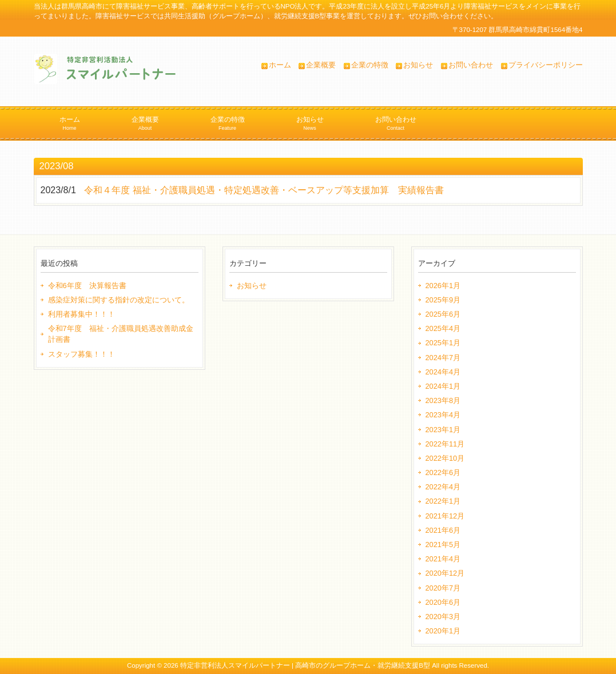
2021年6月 (443, 530)
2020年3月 (443, 617)
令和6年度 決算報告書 (87, 286)
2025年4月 (443, 328)
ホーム (280, 65)
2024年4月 (443, 372)
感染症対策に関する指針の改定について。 (119, 300)
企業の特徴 (370, 65)
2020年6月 (443, 602)
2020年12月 (445, 573)
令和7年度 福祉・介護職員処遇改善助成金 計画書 (123, 334)
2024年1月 (443, 386)
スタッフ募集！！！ (82, 354)
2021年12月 (445, 516)
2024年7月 (443, 358)
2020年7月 (443, 588)
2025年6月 (443, 314)
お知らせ (418, 65)
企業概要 (321, 65)
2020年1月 (443, 631)
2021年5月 (443, 545)
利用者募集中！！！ (82, 314)
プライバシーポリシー (546, 65)
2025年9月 (443, 300)
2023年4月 (443, 415)
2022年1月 (443, 501)
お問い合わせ (471, 65)
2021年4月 (443, 559)
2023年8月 (443, 400)
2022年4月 (443, 487)
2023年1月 (443, 430)
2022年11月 (445, 444)
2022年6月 (443, 472)
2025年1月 (443, 343)
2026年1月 (443, 286)
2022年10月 (445, 458)
